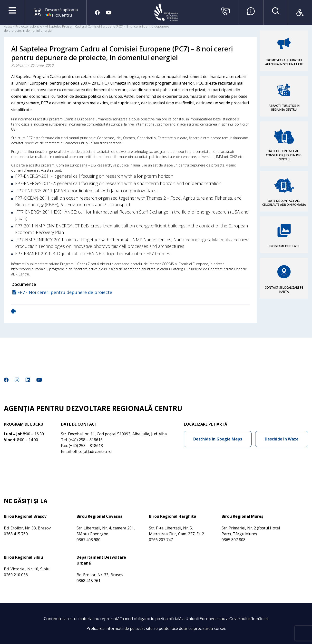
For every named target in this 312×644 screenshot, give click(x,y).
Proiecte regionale (29, 26)
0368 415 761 (88, 581)
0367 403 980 (88, 540)
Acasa (8, 26)
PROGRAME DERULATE (284, 246)
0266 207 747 (161, 540)
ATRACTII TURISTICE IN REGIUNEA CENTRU (284, 108)
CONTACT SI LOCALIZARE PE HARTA (284, 290)
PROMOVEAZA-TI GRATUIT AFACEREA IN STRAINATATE (284, 62)
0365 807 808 (234, 540)
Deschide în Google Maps (218, 439)
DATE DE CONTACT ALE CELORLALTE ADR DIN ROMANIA (284, 203)
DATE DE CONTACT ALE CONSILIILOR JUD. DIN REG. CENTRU (284, 155)
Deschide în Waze (282, 439)
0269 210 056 (16, 575)
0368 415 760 (16, 534)
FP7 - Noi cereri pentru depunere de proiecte (65, 292)
